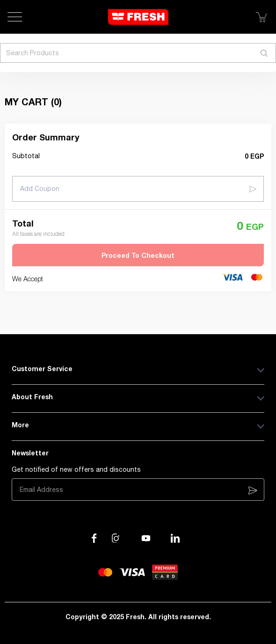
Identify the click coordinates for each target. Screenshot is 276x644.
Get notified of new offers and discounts (76, 469)
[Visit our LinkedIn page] (175, 538)
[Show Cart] (261, 17)
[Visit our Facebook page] (94, 538)
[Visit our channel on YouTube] (146, 538)
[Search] (264, 53)
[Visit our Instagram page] (116, 538)
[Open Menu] (15, 17)
